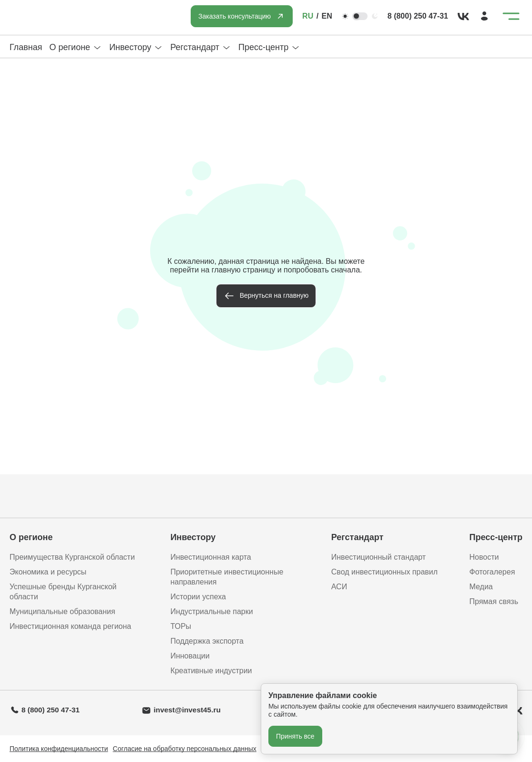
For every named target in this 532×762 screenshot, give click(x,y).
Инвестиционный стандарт (379, 557)
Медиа (481, 587)
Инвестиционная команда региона (70, 626)
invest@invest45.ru (187, 710)
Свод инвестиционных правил (384, 572)
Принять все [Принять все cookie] (295, 736)
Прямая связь (494, 601)
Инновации (190, 656)
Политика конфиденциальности (59, 749)
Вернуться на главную (274, 295)
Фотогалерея (492, 572)
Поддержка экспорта (207, 641)
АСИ (339, 587)
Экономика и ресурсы (48, 572)
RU (308, 16)
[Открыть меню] (511, 16)
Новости (484, 557)
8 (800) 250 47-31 (418, 16)
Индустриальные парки (211, 611)
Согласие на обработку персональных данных (185, 749)
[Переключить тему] (360, 16)
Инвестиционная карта (210, 557)
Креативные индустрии (211, 671)
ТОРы (181, 626)
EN (327, 16)
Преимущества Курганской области (72, 557)
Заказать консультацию (235, 16)
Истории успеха (198, 597)
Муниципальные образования (62, 611)
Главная (26, 47)
